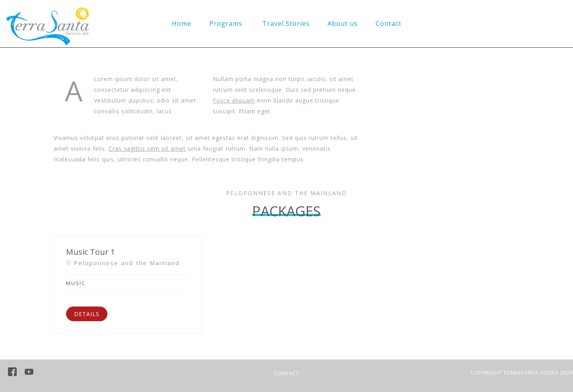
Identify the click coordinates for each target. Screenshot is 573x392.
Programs (226, 23)
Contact (389, 23)
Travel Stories (286, 23)
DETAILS (87, 314)
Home (182, 23)
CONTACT (286, 373)
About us (343, 23)
